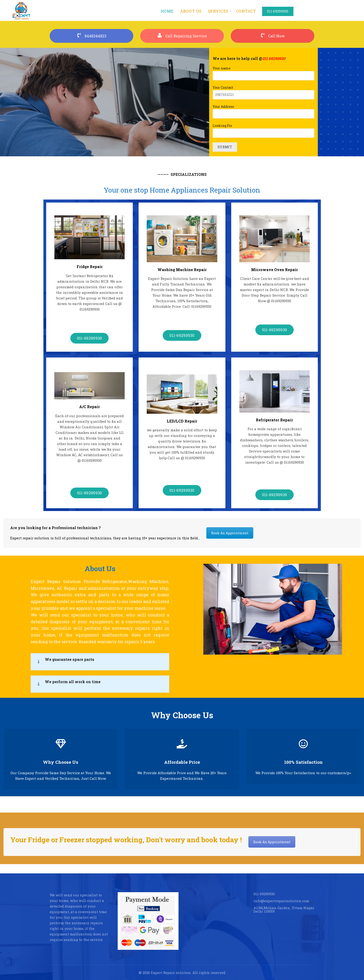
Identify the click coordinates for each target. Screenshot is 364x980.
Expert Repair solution (171, 973)
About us (191, 11)
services (218, 11)
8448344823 (91, 36)
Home (167, 11)
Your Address (263, 110)
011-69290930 (278, 11)
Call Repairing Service (182, 36)
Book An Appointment (230, 533)
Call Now (273, 36)
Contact (246, 11)
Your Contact (263, 91)
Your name (263, 72)
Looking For (263, 129)
